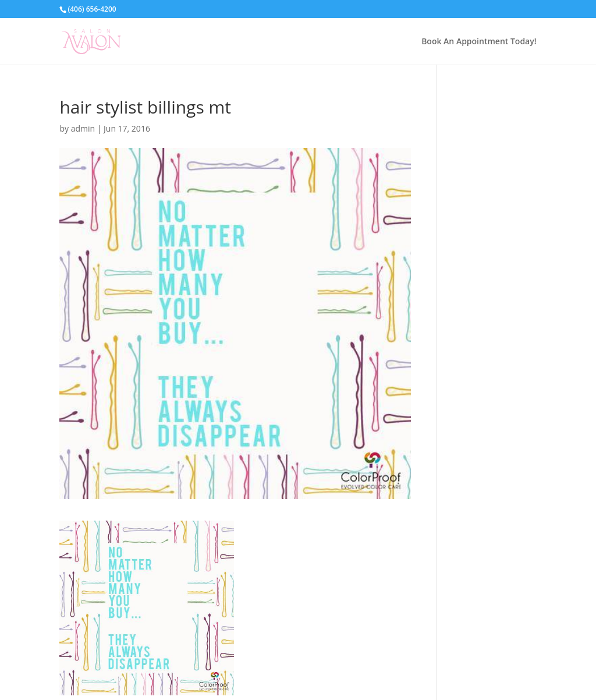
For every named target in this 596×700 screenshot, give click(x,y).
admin (83, 128)
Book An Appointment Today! (479, 42)
